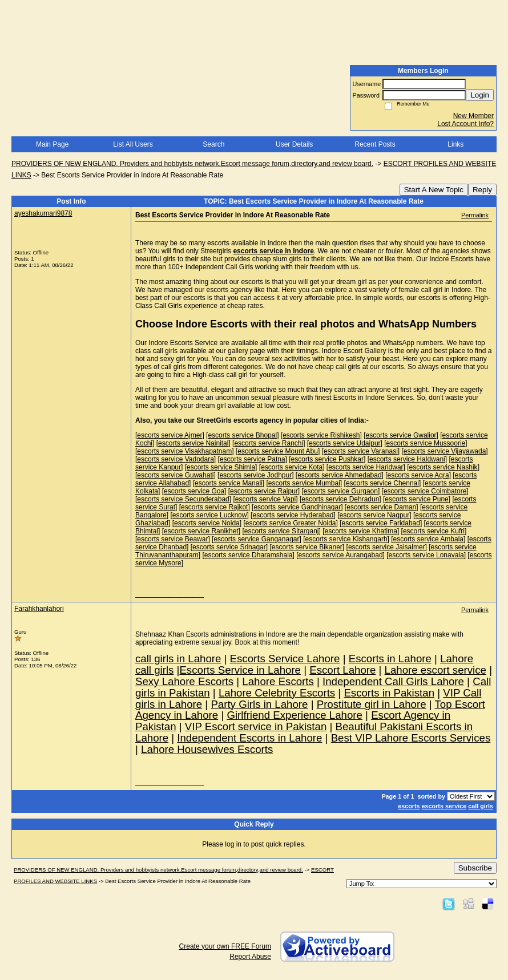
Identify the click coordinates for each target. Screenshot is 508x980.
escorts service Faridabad (381, 523)
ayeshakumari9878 (43, 213)
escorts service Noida (207, 523)
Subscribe (475, 868)
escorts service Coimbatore (425, 491)
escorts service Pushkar (327, 459)
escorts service (444, 806)
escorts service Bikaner (307, 547)
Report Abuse (250, 957)
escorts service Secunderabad (183, 499)
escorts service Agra (418, 475)
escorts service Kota (292, 467)
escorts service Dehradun (340, 499)
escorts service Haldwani (407, 459)
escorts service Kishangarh (346, 539)
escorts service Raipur (264, 491)
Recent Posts (375, 144)
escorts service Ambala (428, 539)
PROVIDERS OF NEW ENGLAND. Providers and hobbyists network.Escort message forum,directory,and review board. (192, 164)
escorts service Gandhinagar (297, 507)
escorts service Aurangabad (341, 555)
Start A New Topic (434, 190)
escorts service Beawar (172, 539)
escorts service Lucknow (210, 515)
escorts (409, 806)
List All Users (133, 144)
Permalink (475, 215)
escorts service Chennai (382, 483)
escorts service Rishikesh (321, 435)
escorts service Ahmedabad (339, 475)
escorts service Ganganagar (256, 539)
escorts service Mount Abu (278, 451)
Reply (482, 190)
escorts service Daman (381, 507)
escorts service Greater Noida (291, 523)
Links (455, 144)
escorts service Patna (253, 459)
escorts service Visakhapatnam (184, 451)
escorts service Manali (229, 483)
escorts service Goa (194, 491)
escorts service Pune (416, 499)
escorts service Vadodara (176, 459)
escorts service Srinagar (229, 547)
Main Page (52, 144)
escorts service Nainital (193, 443)
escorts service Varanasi (361, 451)
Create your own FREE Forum (225, 946)
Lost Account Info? (465, 124)
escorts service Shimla (221, 467)
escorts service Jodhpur (255, 475)
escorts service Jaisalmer (387, 547)
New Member (473, 116)
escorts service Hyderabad (293, 515)
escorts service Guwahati (175, 475)
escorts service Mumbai (304, 483)
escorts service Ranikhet (201, 531)
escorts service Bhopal (242, 435)
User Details (294, 144)
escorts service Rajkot (214, 507)
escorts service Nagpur (375, 515)
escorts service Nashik (444, 467)
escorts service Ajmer (170, 435)
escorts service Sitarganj (282, 531)
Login (480, 95)
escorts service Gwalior (401, 435)
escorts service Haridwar (366, 467)
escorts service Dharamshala (249, 555)
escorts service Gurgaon (341, 491)
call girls (481, 806)
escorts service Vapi (265, 499)
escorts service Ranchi (269, 443)
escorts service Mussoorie (426, 443)
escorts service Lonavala (426, 555)
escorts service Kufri (434, 531)
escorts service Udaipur (344, 443)
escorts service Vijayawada (445, 451)
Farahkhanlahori (39, 609)
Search (213, 144)
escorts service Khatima (361, 531)
